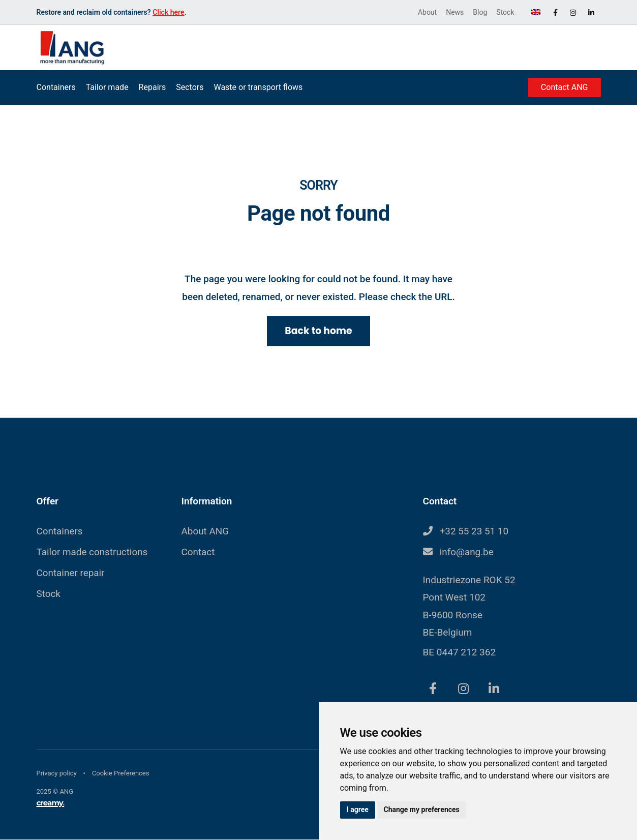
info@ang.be (467, 552)
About (427, 12)
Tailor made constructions (93, 552)
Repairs (153, 87)
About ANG (205, 532)
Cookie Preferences (121, 774)
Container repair (71, 573)
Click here (168, 12)
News (455, 12)
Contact (198, 552)
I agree (358, 809)
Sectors (190, 87)
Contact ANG (565, 87)
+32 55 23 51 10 (474, 532)
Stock (505, 12)
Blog (480, 12)
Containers (56, 87)
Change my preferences (423, 809)
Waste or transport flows (258, 87)
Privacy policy (57, 774)
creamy (51, 803)
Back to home (318, 331)
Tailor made (107, 87)
